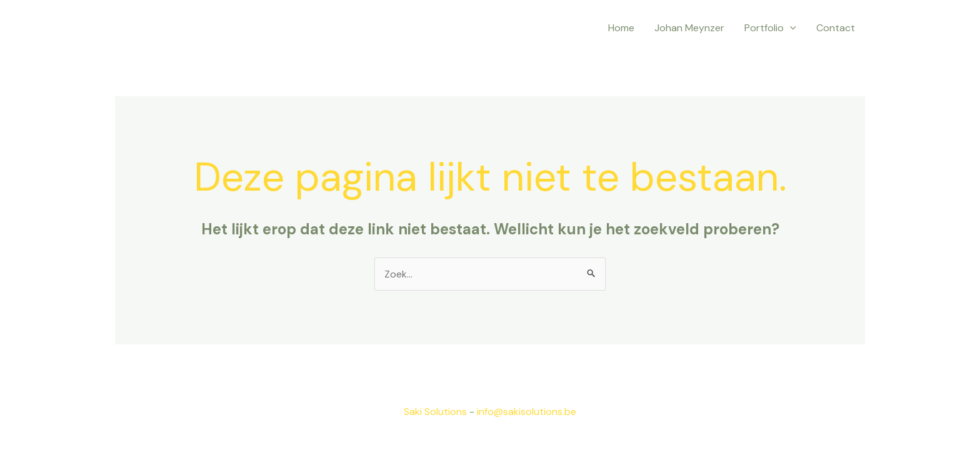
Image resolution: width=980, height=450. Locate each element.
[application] (790, 28)
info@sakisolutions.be (527, 412)
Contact (836, 28)
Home (621, 28)
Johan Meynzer (689, 28)
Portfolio (770, 28)
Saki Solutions (435, 412)
